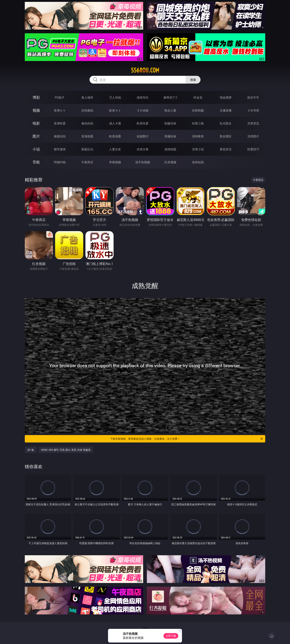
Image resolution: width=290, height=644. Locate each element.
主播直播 (226, 110)
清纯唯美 (198, 136)
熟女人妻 (170, 110)
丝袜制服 (198, 110)
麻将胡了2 (170, 97)
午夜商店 (87, 162)
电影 (36, 123)
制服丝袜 (170, 123)
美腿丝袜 (170, 136)
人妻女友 (115, 149)
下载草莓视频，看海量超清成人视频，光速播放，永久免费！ (187, 439)
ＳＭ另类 (253, 110)
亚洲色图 (87, 136)
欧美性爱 (143, 123)
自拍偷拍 (87, 110)
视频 (36, 110)
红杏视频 (170, 162)
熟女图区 (226, 136)
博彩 (36, 97)
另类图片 (253, 136)
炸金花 (198, 97)
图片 (36, 136)
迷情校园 (170, 149)
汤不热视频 (143, 162)
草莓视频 (115, 162)
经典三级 (198, 123)
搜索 (193, 80)
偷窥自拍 (60, 136)
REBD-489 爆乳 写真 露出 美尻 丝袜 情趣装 (66, 450)
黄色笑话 (226, 149)
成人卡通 (115, 123)
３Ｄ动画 (143, 110)
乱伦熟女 (226, 123)
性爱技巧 (253, 149)
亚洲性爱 (60, 123)
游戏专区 (143, 97)
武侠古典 (143, 149)
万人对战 (115, 97)
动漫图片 (143, 136)
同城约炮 (60, 162)
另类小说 (198, 149)
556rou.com (145, 70)
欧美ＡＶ (115, 110)
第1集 (31, 450)
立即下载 (171, 636)
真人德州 (87, 97)
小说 (36, 149)
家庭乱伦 (87, 149)
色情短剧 (198, 162)
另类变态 (253, 123)
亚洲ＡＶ (60, 110)
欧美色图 (115, 136)
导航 (36, 162)
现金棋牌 (226, 97)
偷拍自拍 (87, 123)
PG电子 (60, 97)
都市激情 (60, 149)
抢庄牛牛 (253, 97)
